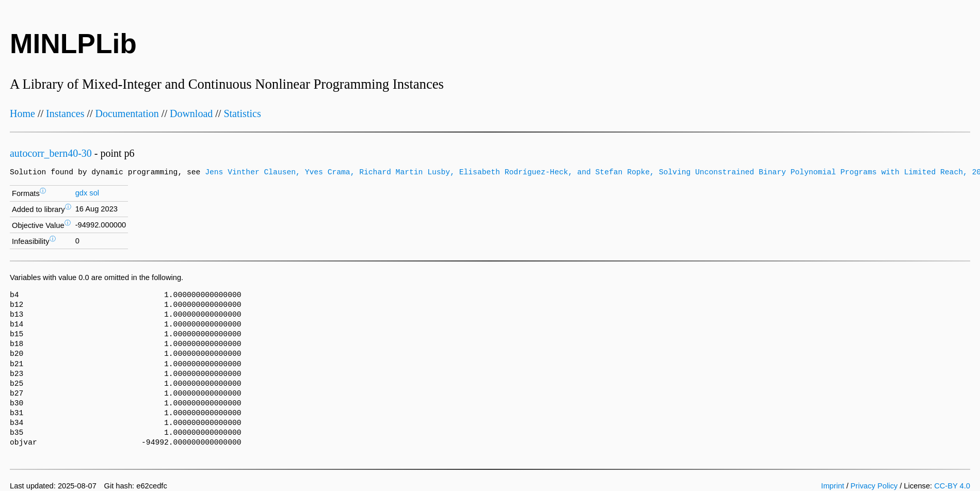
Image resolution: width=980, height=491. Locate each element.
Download (191, 113)
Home (22, 113)
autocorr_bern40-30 (51, 153)
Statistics (242, 113)
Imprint (833, 486)
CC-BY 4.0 (952, 486)
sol (94, 193)
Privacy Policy (874, 486)
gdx (82, 193)
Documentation (127, 113)
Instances (65, 113)
